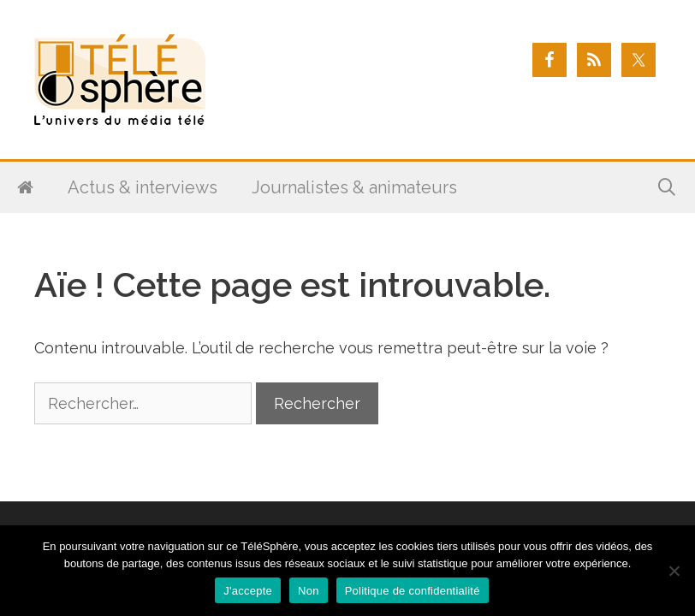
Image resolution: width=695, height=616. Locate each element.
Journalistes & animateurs (354, 187)
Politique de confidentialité (413, 591)
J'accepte (248, 591)
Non (309, 591)
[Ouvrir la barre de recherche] (667, 187)
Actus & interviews (143, 187)
